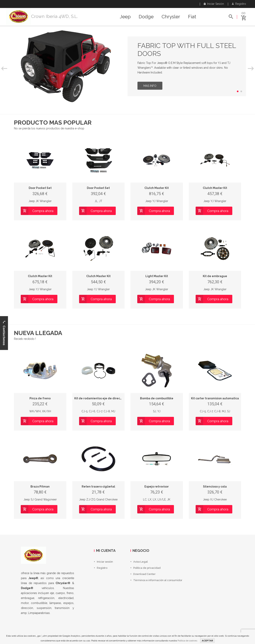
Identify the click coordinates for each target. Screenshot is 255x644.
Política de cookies (187, 641)
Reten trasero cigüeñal (98, 487)
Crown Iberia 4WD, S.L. (54, 16)
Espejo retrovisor (157, 487)
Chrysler (171, 17)
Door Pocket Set (40, 188)
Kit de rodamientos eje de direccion (100, 398)
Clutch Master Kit (157, 188)
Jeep (125, 17)
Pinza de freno (40, 398)
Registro (239, 4)
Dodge (146, 17)
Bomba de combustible (157, 398)
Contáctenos (4, 333)
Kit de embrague (215, 276)
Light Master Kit (157, 276)
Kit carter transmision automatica (215, 398)
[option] (127, 66)
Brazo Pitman (40, 487)
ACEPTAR (207, 641)
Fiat (192, 17)
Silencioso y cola (215, 487)
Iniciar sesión (214, 4)
